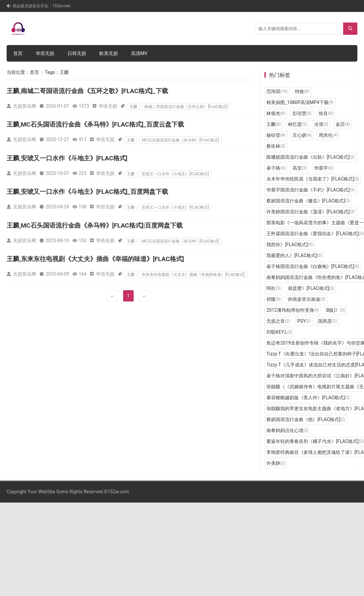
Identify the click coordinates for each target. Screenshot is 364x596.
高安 (300, 168)
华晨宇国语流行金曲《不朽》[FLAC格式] (310, 190)
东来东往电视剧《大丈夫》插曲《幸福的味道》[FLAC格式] (193, 275)
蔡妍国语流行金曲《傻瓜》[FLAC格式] (308, 201)
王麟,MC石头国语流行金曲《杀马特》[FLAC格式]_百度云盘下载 (95, 124)
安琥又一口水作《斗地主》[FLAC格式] (175, 174)
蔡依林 (276, 146)
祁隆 (273, 299)
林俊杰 (276, 113)
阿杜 (273, 288)
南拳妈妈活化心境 (287, 430)
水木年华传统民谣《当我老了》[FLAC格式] (313, 179)
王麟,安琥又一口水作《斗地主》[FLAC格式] (67, 158)
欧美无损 (109, 53)
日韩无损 (77, 53)
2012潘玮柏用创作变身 (293, 310)
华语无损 (45, 53)
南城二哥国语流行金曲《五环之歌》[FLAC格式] (186, 107)
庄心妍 (302, 135)
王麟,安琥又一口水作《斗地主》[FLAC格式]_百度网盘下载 (87, 192)
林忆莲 (297, 124)
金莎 (343, 124)
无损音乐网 (24, 106)
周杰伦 (328, 135)
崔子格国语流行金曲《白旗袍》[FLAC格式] (313, 266)
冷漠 (321, 124)
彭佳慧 (302, 113)
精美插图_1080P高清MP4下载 (300, 102)
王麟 (133, 107)
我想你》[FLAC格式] (290, 244)
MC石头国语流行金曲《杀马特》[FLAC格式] (180, 140)
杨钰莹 (276, 135)
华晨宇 (323, 168)
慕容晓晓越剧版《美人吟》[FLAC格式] (308, 398)
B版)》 (336, 310)
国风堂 (327, 321)
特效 (302, 91)
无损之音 (278, 321)
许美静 (276, 463)
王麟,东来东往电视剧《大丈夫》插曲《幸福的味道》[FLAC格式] (95, 259)
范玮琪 (277, 91)
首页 (18, 53)
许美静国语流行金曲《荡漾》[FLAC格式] (310, 212)
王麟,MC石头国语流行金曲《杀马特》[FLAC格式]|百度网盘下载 (95, 225)
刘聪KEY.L (279, 332)
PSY (304, 321)
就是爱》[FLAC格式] (311, 288)
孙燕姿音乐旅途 (307, 299)
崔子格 (276, 168)
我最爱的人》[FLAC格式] (294, 255)
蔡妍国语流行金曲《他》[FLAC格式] (306, 419)
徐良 (326, 113)
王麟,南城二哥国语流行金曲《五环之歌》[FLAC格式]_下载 (87, 91)
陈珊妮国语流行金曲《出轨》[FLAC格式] (310, 157)
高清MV (139, 53)
